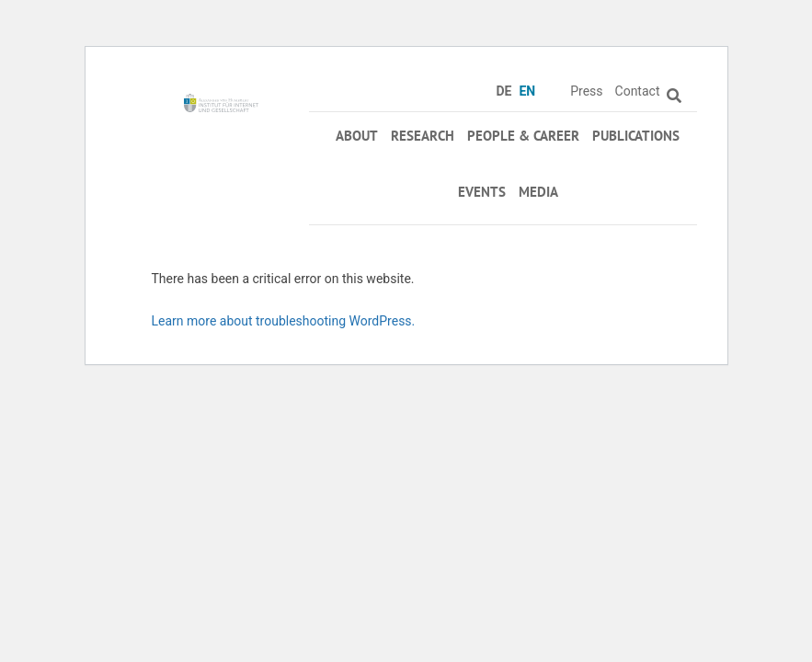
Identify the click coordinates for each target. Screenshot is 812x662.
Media (538, 192)
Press (586, 91)
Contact (638, 91)
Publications (636, 136)
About (357, 136)
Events (482, 192)
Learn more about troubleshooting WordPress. (284, 321)
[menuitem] (507, 91)
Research (423, 136)
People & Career (523, 136)
